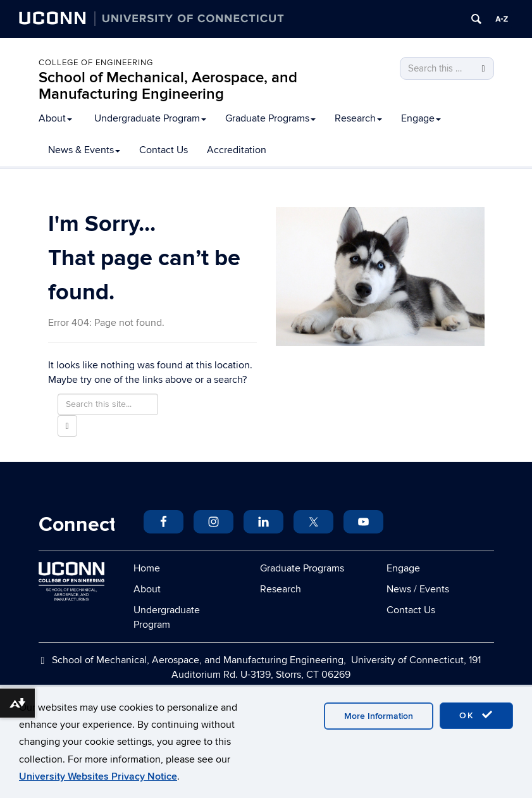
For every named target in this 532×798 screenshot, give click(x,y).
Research (358, 118)
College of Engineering (96, 63)
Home (147, 568)
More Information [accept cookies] (379, 716)
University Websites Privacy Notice (98, 776)
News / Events (418, 589)
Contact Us (164, 150)
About (55, 118)
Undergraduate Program (150, 118)
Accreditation (237, 150)
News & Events (84, 150)
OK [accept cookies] (476, 715)
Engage (421, 118)
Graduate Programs (270, 118)
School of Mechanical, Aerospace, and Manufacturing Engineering (168, 86)
